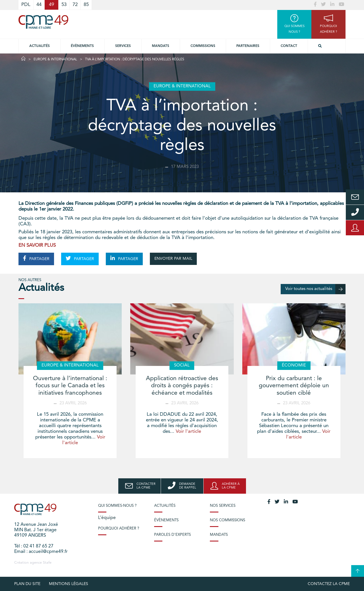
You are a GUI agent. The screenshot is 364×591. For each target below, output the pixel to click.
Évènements (82, 46)
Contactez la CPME (329, 584)
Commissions (203, 46)
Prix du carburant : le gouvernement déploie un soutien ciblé (294, 386)
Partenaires (248, 46)
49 (51, 5)
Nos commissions (227, 520)
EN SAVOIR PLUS (37, 245)
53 (64, 5)
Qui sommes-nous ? (117, 506)
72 (75, 5)
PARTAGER (36, 258)
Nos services (223, 506)
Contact (289, 46)
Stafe (47, 563)
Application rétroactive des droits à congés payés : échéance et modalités (182, 386)
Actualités (40, 46)
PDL (26, 5)
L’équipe (107, 518)
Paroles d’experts (172, 535)
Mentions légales (69, 584)
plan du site (27, 584)
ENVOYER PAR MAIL (173, 259)
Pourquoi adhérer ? (119, 529)
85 (86, 5)
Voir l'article (188, 432)
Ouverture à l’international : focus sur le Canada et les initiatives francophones (70, 386)
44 (39, 5)
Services (123, 46)
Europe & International (55, 59)
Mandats (161, 46)
